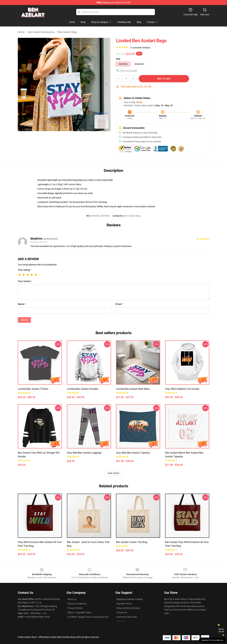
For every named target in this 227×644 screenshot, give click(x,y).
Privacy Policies (75, 608)
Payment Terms (124, 604)
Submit (24, 320)
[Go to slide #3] (81, 138)
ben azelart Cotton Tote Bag (132, 542)
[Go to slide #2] (64, 138)
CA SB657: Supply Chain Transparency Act (88, 617)
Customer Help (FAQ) (127, 617)
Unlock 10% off (221, 630)
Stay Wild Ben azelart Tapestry (133, 453)
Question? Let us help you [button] (212, 640)
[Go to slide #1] (48, 138)
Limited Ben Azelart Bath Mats (133, 389)
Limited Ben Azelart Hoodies (83, 389)
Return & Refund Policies (128, 608)
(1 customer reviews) (140, 48)
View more (114, 473)
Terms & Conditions (77, 604)
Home (21, 32)
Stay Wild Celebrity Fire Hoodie (182, 389)
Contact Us (122, 612)
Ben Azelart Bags (68, 32)
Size (118, 59)
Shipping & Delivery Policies (129, 599)
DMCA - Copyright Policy (79, 612)
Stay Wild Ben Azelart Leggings (84, 453)
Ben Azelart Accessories (41, 32)
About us (72, 599)
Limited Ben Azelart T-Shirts (33, 389)
